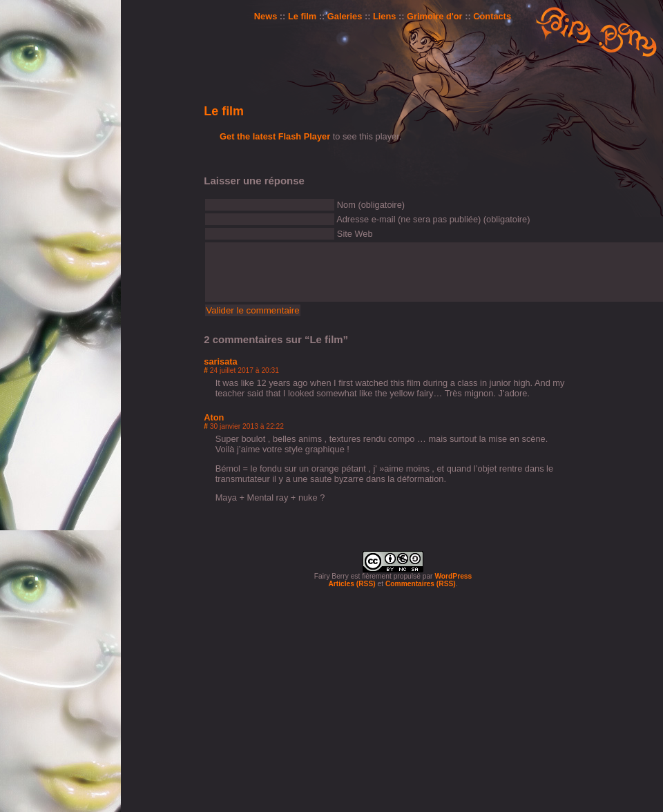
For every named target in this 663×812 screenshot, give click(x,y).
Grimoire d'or (435, 16)
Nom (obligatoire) (371, 205)
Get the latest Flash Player (275, 136)
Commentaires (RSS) (421, 584)
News (266, 16)
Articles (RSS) (352, 584)
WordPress (453, 576)
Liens (384, 16)
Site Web (355, 234)
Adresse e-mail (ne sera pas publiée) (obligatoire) (433, 219)
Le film (302, 16)
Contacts (492, 16)
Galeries (345, 16)
